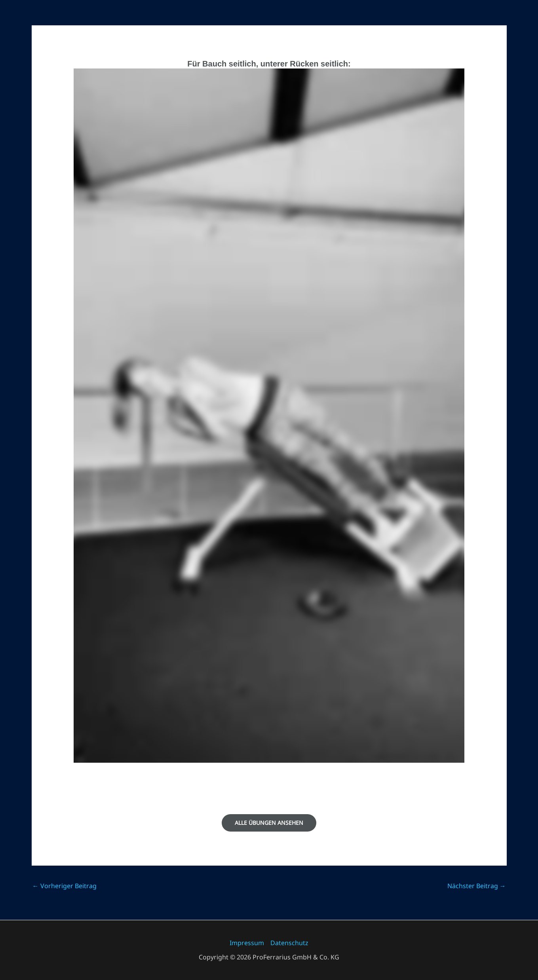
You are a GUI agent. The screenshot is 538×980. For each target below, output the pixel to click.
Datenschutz (289, 943)
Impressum (247, 943)
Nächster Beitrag (477, 886)
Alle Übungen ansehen (269, 823)
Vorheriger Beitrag (65, 886)
